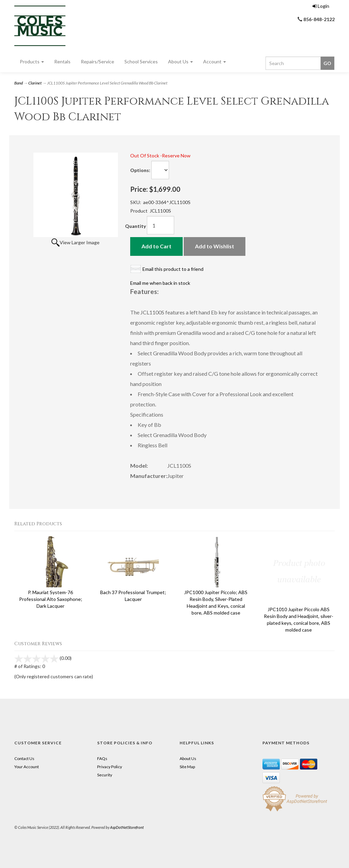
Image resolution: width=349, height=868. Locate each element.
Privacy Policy (110, 767)
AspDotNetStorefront (127, 827)
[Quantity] (161, 225)
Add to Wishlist (215, 246)
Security (105, 775)
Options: (140, 170)
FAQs (102, 758)
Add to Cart (156, 246)
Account (215, 61)
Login (321, 6)
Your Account (27, 767)
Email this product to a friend (173, 269)
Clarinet (35, 83)
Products (32, 61)
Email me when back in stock (160, 283)
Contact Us (24, 758)
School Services (141, 61)
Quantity (135, 226)
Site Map (187, 767)
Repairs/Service (97, 61)
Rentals (62, 61)
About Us (180, 61)
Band (19, 83)
